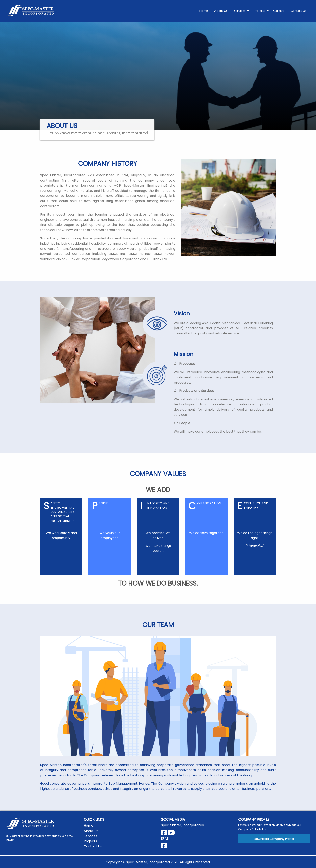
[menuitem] (203, 11)
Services (240, 11)
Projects (259, 11)
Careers (279, 11)
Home (203, 11)
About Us (221, 11)
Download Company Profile (274, 839)
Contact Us (298, 11)
